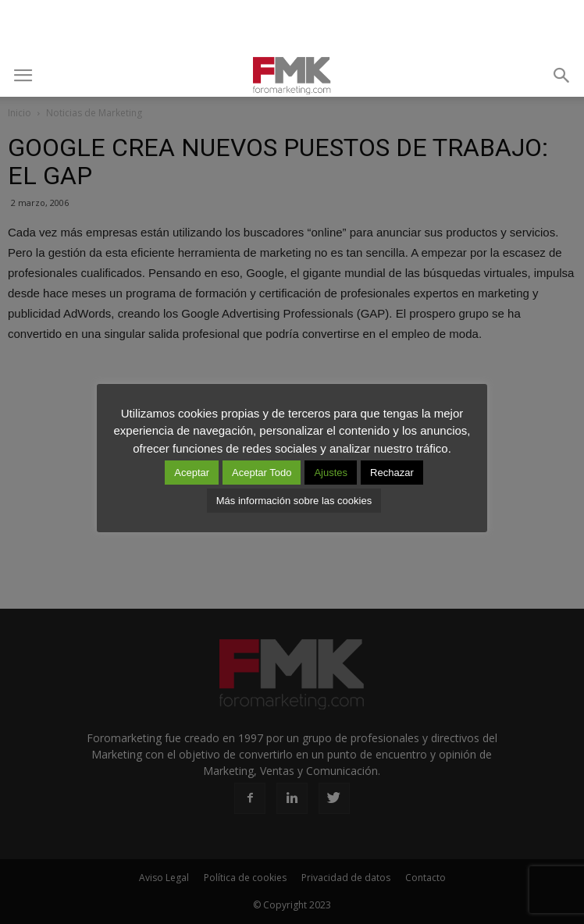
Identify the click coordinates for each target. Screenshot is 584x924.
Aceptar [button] (192, 473)
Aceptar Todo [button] (262, 473)
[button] (562, 76)
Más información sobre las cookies (294, 501)
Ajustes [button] (331, 473)
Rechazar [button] (392, 473)
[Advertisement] (292, 27)
